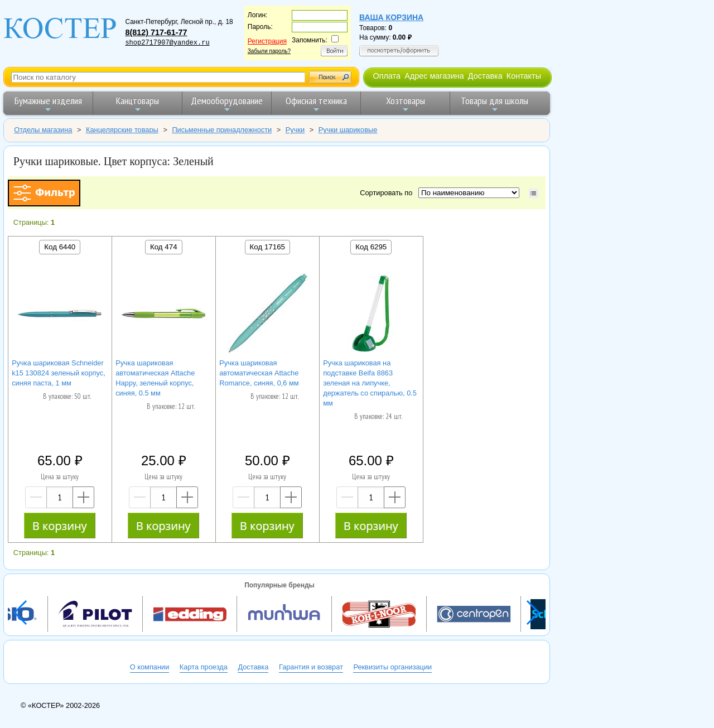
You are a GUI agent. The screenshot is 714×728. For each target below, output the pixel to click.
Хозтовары (406, 104)
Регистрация (267, 41)
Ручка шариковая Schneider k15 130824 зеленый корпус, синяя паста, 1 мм (59, 373)
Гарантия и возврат (311, 667)
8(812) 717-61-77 (156, 32)
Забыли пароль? (269, 51)
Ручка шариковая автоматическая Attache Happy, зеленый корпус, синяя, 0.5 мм (155, 378)
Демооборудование (227, 104)
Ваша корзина (391, 17)
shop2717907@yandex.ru (167, 43)
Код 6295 (371, 247)
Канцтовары (138, 104)
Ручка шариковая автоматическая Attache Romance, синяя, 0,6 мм (259, 373)
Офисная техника (316, 104)
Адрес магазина (434, 76)
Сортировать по (388, 193)
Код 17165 (267, 247)
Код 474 (164, 247)
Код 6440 (60, 247)
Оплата (387, 76)
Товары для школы (495, 104)
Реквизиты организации (392, 667)
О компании (150, 667)
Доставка (485, 76)
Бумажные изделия (48, 104)
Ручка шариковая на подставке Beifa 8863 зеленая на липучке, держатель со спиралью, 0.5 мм (370, 383)
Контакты (524, 76)
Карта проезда (204, 667)
